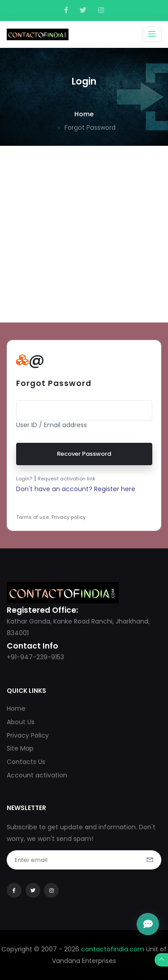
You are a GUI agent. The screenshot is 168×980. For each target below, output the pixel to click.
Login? (24, 479)
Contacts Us (26, 762)
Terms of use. (33, 517)
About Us (21, 722)
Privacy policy (69, 517)
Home (84, 114)
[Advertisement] (84, 234)
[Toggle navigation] (152, 34)
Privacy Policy (28, 735)
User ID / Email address (52, 425)
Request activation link (67, 479)
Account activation (37, 775)
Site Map (20, 748)
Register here (115, 489)
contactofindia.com (113, 949)
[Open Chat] (148, 924)
